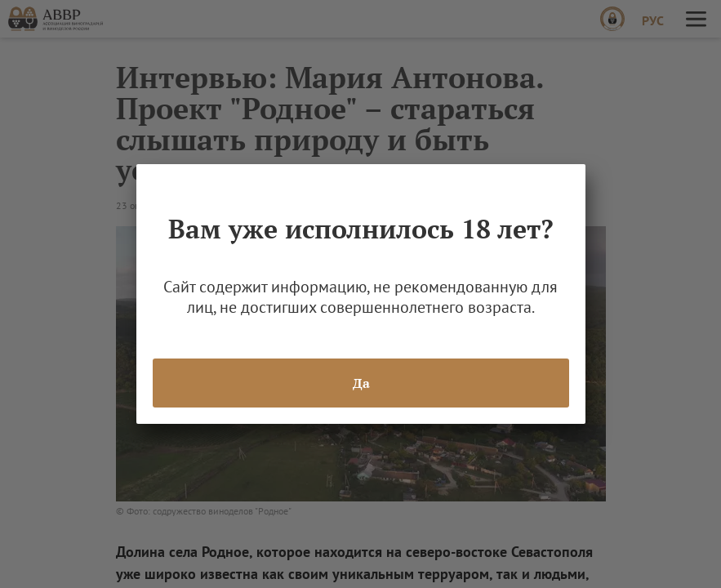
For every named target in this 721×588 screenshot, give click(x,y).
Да (360, 383)
